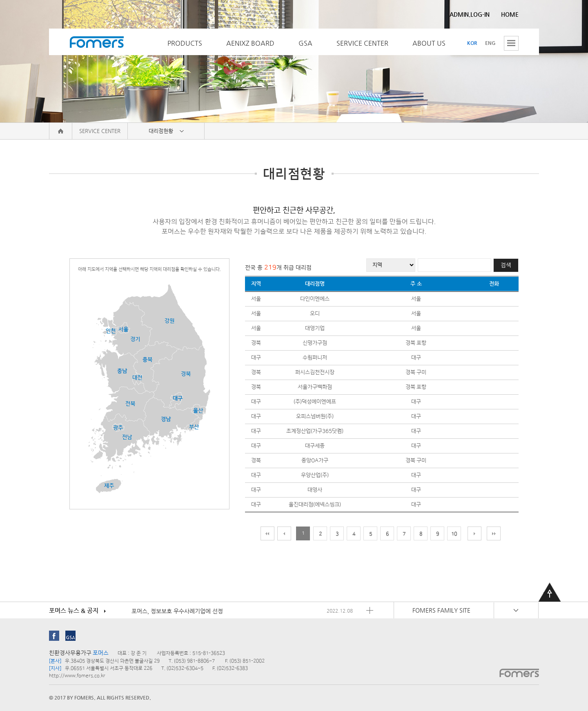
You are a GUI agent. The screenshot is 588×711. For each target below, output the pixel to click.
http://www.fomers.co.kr (77, 676)
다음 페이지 (474, 533)
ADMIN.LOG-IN (470, 14)
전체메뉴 (511, 43)
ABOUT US (429, 43)
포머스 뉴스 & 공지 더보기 (370, 610)
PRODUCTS (185, 43)
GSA (305, 43)
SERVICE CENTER (362, 43)
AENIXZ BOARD (250, 43)
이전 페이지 (284, 533)
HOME (510, 14)
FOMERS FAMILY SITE (441, 610)
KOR (472, 43)
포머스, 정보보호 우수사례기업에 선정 (177, 611)
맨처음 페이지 (267, 533)
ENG (490, 43)
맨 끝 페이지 (494, 533)
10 (454, 534)
